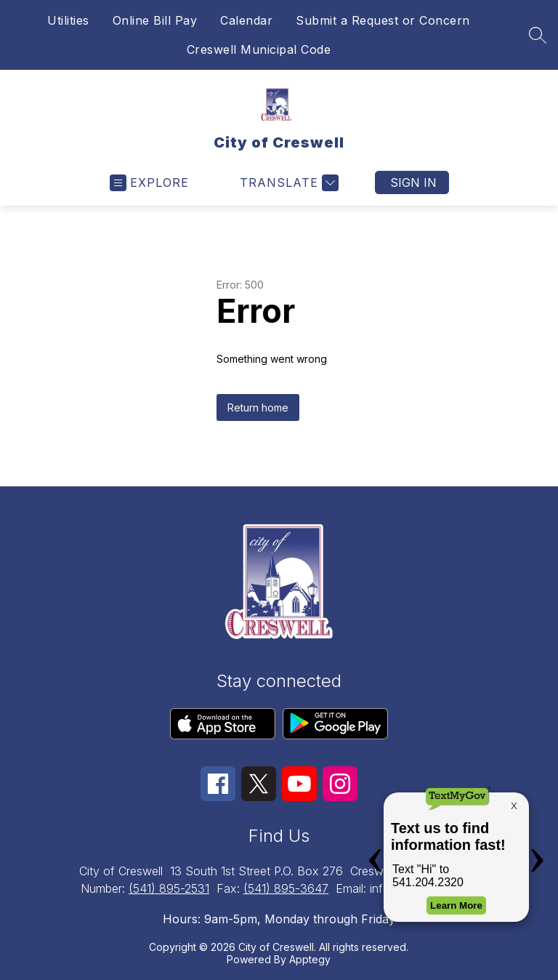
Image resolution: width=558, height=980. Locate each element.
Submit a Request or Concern (383, 20)
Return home (258, 407)
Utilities (68, 20)
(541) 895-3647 (286, 888)
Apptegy (310, 959)
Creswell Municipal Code (259, 49)
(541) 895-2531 (169, 888)
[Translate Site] (287, 183)
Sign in (413, 182)
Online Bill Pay (155, 20)
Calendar (246, 20)
